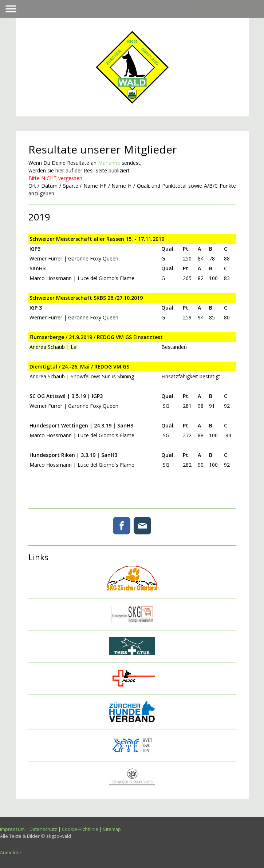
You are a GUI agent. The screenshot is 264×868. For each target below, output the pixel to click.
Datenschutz (43, 829)
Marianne (109, 163)
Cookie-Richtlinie (80, 829)
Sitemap (112, 829)
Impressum (12, 829)
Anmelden (11, 852)
